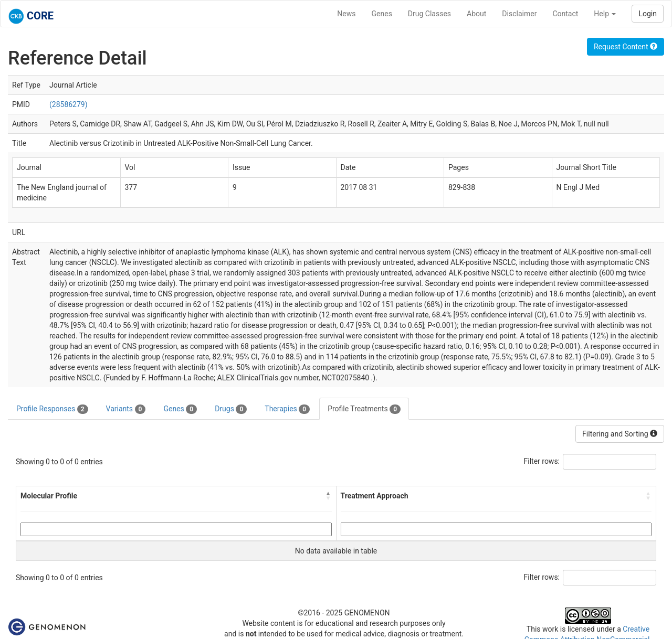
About (476, 14)
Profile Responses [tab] (52, 409)
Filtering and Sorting (620, 434)
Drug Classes (429, 14)
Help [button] (605, 14)
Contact (565, 14)
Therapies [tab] (287, 409)
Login (648, 14)
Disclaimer (519, 14)
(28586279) (69, 104)
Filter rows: (542, 461)
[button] (329, 496)
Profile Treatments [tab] (364, 409)
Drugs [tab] (231, 409)
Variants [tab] (126, 409)
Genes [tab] (180, 409)
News (346, 14)
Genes (382, 14)
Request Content (626, 47)
